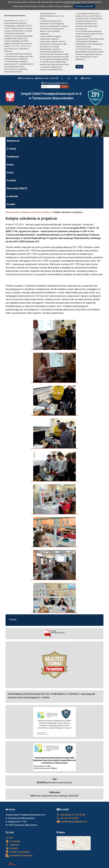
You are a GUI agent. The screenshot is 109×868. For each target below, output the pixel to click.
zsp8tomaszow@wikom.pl (72, 822)
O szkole (11, 149)
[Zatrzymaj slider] (54, 134)
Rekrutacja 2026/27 (17, 188)
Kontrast (86, 78)
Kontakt (11, 204)
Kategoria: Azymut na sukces (36, 212)
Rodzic (10, 165)
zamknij (79, 67)
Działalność (13, 157)
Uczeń (10, 173)
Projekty (11, 180)
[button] (3, 121)
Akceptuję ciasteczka (85, 6)
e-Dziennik (13, 841)
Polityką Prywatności (72, 2)
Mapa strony (42, 78)
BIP (9, 838)
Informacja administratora (55, 83)
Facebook (12, 845)
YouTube (12, 848)
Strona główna (26, 78)
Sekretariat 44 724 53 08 (71, 815)
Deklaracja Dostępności (19, 856)
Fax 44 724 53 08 (67, 818)
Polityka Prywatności (18, 852)
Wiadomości (13, 141)
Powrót (13, 620)
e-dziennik (12, 196)
